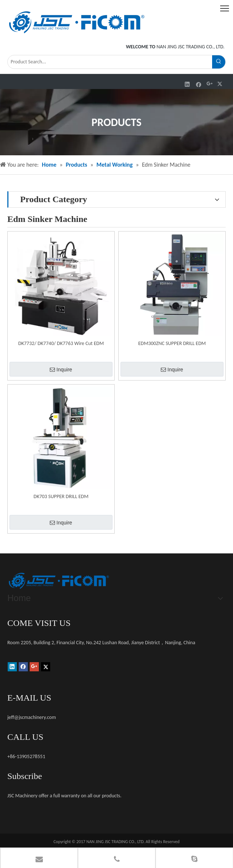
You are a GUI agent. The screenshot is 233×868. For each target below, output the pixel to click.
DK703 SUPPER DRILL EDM (61, 496)
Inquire (61, 370)
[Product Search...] (110, 62)
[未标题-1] (59, 581)
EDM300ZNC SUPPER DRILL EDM (172, 343)
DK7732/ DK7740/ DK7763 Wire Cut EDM (61, 343)
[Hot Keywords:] (219, 62)
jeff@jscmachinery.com (32, 717)
